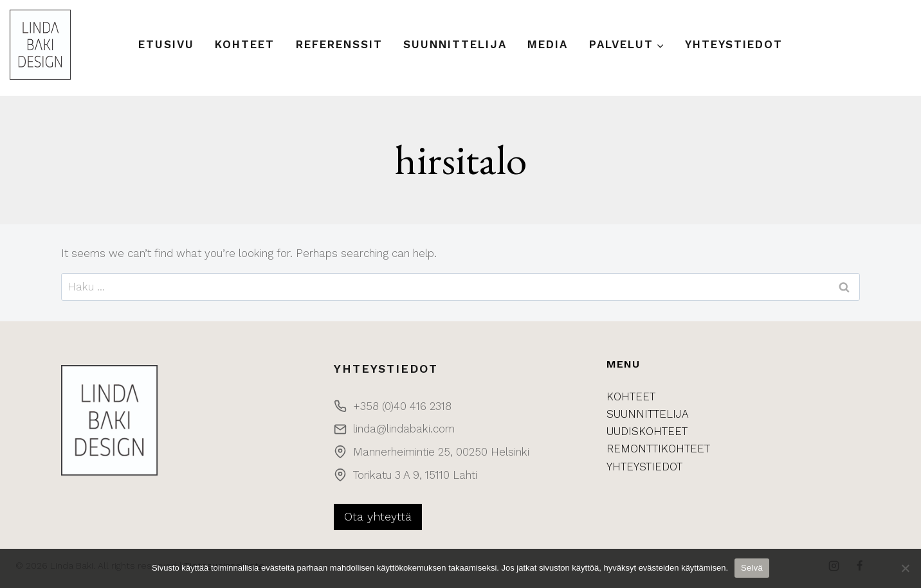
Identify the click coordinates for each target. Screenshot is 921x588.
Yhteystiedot (734, 44)
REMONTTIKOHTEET (658, 449)
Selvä (752, 568)
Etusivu (166, 44)
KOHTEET (631, 396)
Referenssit (339, 44)
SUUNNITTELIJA (648, 414)
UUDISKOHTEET (647, 431)
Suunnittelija (455, 44)
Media (548, 44)
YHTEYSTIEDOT (644, 467)
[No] (905, 568)
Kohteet (245, 44)
